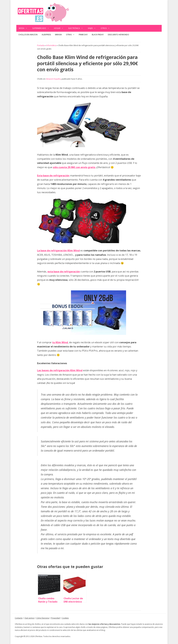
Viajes (93, 28)
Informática (51, 45)
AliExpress (46, 35)
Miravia (58, 35)
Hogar (60, 28)
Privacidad (55, 618)
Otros (106, 28)
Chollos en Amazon (28, 35)
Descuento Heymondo (118, 35)
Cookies (65, 618)
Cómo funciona (43, 618)
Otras (71, 35)
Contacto (19, 618)
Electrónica (77, 28)
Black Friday (98, 35)
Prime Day (83, 35)
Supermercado (42, 28)
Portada (41, 45)
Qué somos (29, 618)
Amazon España (53, 79)
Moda (24, 28)
